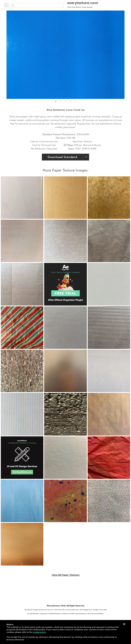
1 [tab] (56, 101)
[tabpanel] (65, 55)
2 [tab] (61, 101)
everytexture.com (83, 4)
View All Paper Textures (66, 575)
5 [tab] (75, 101)
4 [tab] (70, 101)
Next (127, 55)
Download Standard (62, 157)
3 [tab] (66, 101)
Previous (4, 55)
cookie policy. (40, 632)
